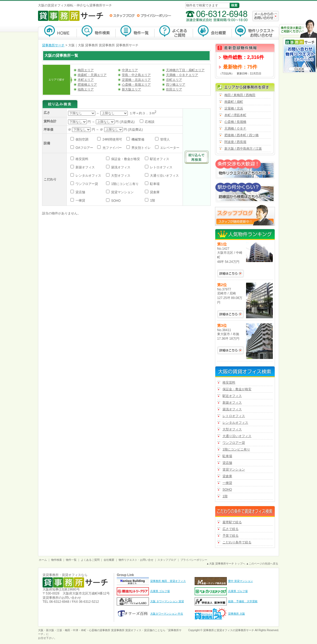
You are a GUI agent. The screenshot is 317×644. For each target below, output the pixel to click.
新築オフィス (85, 167)
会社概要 (212, 32)
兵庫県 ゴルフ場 (160, 591)
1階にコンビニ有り (124, 184)
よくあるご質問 (174, 32)
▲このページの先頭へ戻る (262, 564)
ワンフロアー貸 (86, 184)
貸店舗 (80, 192)
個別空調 (82, 139)
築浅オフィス (120, 167)
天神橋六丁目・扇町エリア (185, 70)
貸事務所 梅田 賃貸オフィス (168, 581)
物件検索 (96, 32)
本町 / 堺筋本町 (235, 115)
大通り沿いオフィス (164, 176)
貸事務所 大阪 (237, 614)
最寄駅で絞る (232, 522)
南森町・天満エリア (92, 75)
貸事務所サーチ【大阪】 (57, 32)
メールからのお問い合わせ (266, 16)
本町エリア (86, 80)
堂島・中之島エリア (136, 75)
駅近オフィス (159, 159)
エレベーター (169, 148)
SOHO (116, 201)
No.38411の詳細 (231, 350)
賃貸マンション (122, 192)
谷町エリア (174, 80)
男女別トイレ (141, 148)
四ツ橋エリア (176, 85)
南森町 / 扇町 (234, 102)
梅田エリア (86, 70)
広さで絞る (231, 529)
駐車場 (154, 184)
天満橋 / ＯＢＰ (235, 128)
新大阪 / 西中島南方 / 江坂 (243, 149)
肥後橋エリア (87, 85)
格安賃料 (82, 159)
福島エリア (86, 89)
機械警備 (137, 139)
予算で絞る (231, 536)
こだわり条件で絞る (237, 542)
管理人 (165, 139)
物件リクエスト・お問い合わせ (255, 32)
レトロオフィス (161, 167)
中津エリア (130, 70)
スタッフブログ (122, 16)
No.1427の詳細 (231, 274)
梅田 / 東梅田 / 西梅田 (240, 95)
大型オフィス (120, 176)
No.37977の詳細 (231, 314)
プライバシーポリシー (154, 16)
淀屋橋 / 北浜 (234, 108)
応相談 (149, 122)
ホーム (43, 560)
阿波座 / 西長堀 (235, 142)
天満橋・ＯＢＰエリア (182, 75)
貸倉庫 (154, 192)
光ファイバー (112, 148)
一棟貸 (80, 200)
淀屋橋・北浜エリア (136, 80)
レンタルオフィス (88, 176)
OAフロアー (84, 148)
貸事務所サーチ (53, 45)
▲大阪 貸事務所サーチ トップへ (226, 564)
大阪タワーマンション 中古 (167, 614)
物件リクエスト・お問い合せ (136, 560)
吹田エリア (174, 89)
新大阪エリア (131, 89)
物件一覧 (135, 32)
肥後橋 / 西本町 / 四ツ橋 (241, 135)
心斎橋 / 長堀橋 (235, 122)
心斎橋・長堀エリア (136, 85)
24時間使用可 (112, 139)
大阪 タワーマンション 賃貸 (167, 601)
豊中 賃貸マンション (241, 581)
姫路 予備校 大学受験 (243, 601)
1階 (152, 200)
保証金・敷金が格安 (125, 159)
